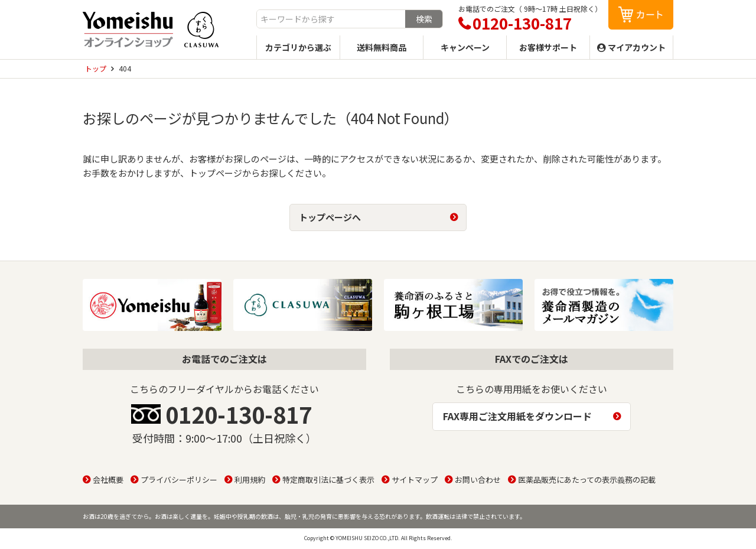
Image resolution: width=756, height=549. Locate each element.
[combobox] (331, 19)
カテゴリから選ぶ (298, 47)
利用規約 (250, 480)
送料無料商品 (382, 47)
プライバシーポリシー (179, 480)
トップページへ (330, 217)
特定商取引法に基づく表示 (328, 480)
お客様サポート (548, 47)
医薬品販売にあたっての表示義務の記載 (587, 480)
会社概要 (108, 480)
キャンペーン (465, 47)
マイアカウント (637, 47)
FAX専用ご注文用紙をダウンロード (517, 416)
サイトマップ (415, 480)
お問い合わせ (478, 480)
